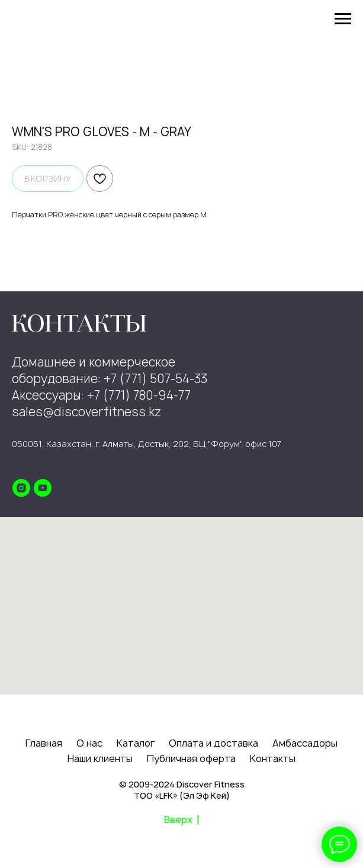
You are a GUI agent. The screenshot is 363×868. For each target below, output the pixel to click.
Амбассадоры (305, 743)
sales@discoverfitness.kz (86, 412)
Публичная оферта (191, 758)
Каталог (136, 743)
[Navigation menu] (343, 19)
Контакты (273, 758)
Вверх (182, 820)
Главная (44, 743)
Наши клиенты (100, 758)
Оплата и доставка (213, 743)
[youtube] (43, 488)
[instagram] (21, 488)
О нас (89, 743)
